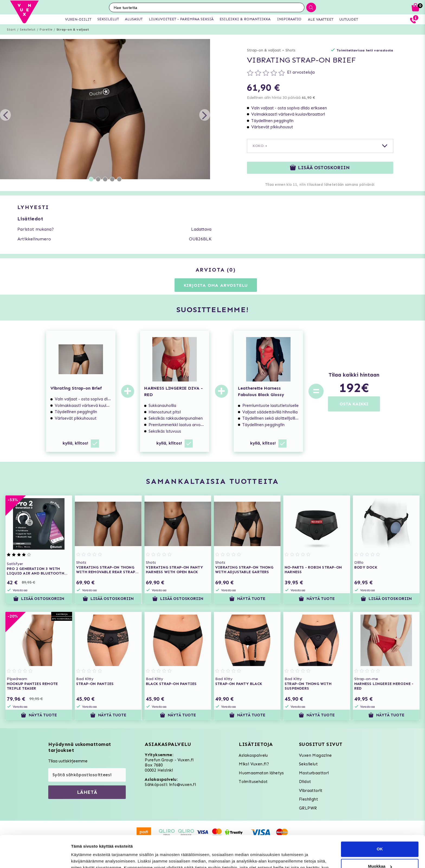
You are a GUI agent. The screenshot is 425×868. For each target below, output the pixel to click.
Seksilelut (28, 30)
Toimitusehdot (253, 782)
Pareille (46, 30)
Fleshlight (308, 799)
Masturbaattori (314, 773)
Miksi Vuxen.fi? (254, 764)
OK (380, 817)
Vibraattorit (311, 791)
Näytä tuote (247, 599)
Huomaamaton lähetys (261, 773)
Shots (290, 50)
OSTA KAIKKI (354, 404)
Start (11, 30)
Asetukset (81, 857)
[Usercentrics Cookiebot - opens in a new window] (35, 857)
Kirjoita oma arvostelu (216, 285)
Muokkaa (380, 835)
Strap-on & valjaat (73, 30)
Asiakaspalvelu (253, 755)
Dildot (305, 782)
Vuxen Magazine (315, 755)
